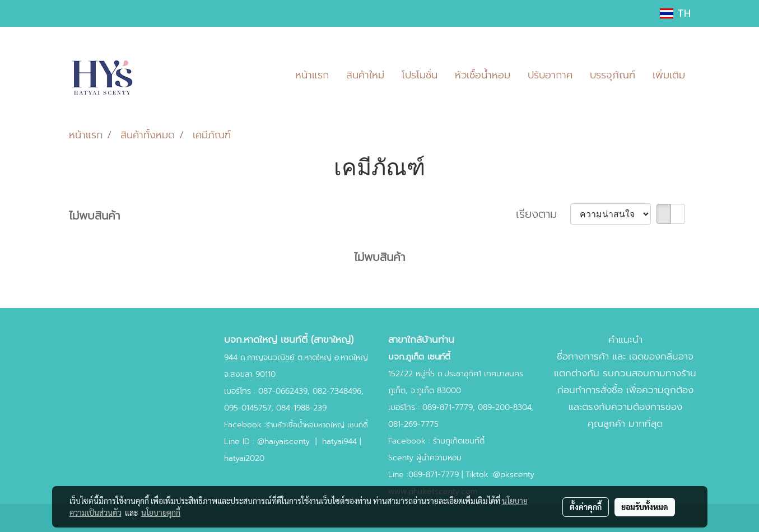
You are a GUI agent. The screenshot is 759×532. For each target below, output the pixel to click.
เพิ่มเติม (669, 75)
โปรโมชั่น (420, 75)
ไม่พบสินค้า (94, 216)
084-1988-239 (301, 408)
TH (675, 13)
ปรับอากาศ (550, 75)
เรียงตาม (543, 214)
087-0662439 (283, 391)
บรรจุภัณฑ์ (613, 75)
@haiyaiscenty (283, 442)
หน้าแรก (312, 75)
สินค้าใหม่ (365, 75)
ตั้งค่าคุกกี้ (586, 507)
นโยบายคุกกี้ (161, 512)
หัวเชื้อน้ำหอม (483, 75)
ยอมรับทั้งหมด (645, 507)
